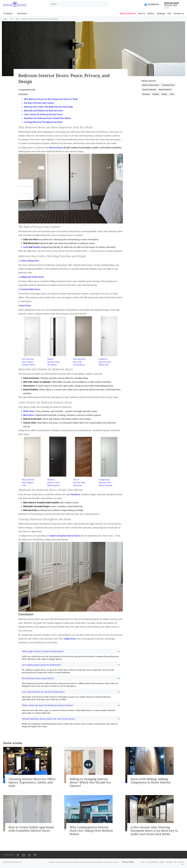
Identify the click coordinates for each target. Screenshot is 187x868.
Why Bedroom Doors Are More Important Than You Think (51, 99)
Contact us (179, 13)
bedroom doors (56, 148)
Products (9, 13)
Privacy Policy (128, 862)
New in (142, 13)
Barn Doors (26, 306)
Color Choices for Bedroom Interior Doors (43, 114)
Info (169, 13)
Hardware (23, 13)
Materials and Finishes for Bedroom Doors (44, 111)
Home (143, 862)
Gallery (151, 13)
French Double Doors (30, 289)
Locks (26, 247)
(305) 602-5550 (171, 3)
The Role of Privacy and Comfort (39, 103)
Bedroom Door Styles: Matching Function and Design (48, 107)
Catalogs (161, 13)
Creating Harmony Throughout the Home (43, 122)
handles (37, 247)
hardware (76, 494)
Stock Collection (128, 13)
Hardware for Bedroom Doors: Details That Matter (48, 118)
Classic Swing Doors (30, 261)
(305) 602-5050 (171, 5)
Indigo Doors (70, 639)
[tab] (71, 651)
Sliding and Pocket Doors (32, 277)
